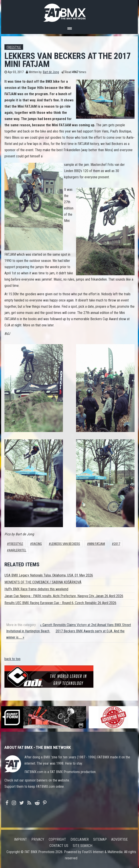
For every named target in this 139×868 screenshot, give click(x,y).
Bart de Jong (51, 72)
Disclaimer (80, 839)
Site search (83, 846)
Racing (37, 544)
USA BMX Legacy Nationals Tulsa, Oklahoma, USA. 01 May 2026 (49, 575)
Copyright (57, 839)
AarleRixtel (18, 550)
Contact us (59, 846)
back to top (12, 659)
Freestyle (14, 47)
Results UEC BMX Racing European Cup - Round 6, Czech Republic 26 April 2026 (60, 603)
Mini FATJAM (97, 544)
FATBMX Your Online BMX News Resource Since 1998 (70, 11)
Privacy (38, 839)
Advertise (119, 839)
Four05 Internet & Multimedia (102, 852)
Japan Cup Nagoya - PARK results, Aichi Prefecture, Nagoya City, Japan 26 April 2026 (64, 596)
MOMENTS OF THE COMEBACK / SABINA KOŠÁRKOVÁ (43, 582)
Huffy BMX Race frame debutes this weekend (36, 589)
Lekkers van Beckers (65, 544)
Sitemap (100, 839)
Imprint (20, 839)
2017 (117, 544)
